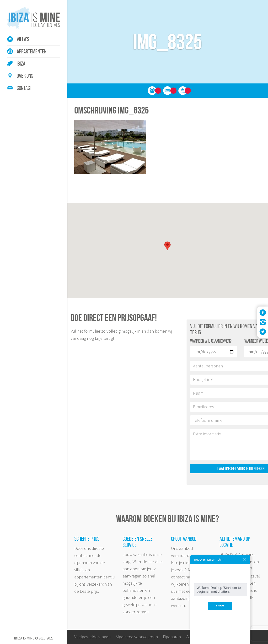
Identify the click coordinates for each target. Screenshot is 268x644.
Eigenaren (172, 637)
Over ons (25, 76)
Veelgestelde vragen (92, 637)
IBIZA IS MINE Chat (209, 560)
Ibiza (21, 64)
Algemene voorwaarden (137, 637)
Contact (24, 88)
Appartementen (32, 52)
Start (220, 606)
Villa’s (23, 39)
